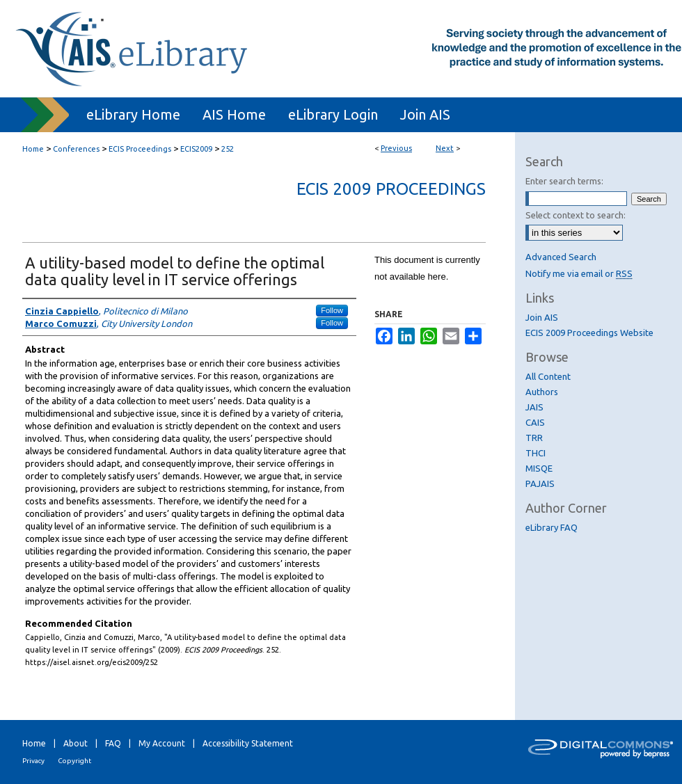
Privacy (33, 761)
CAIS (535, 422)
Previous (396, 148)
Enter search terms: (564, 181)
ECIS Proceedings (140, 149)
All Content (548, 376)
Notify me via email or (579, 273)
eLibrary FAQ (552, 527)
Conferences (76, 149)
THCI (536, 453)
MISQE (539, 468)
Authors (542, 392)
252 (228, 149)
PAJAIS (540, 483)
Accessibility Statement (248, 743)
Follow (332, 310)
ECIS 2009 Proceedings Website (589, 333)
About (76, 743)
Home (33, 149)
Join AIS (542, 317)
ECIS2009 (196, 149)
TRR (534, 438)
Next (445, 148)
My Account (162, 743)
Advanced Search (561, 257)
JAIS (534, 407)
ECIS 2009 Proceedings (391, 189)
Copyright (74, 761)
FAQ (113, 743)
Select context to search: (576, 215)
